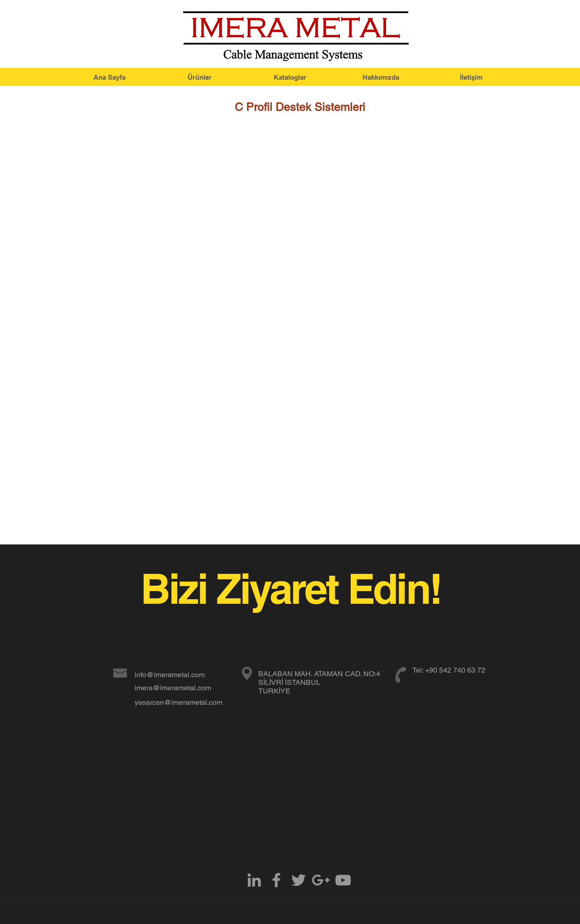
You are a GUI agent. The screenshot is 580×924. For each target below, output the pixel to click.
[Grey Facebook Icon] (276, 880)
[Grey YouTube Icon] (343, 880)
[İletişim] (471, 77)
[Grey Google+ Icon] (321, 880)
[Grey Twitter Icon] (299, 880)
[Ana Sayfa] (109, 77)
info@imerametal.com (170, 675)
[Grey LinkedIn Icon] (254, 880)
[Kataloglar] (290, 77)
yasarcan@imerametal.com (179, 702)
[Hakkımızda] (381, 77)
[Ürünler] (199, 77)
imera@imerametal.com (173, 688)
